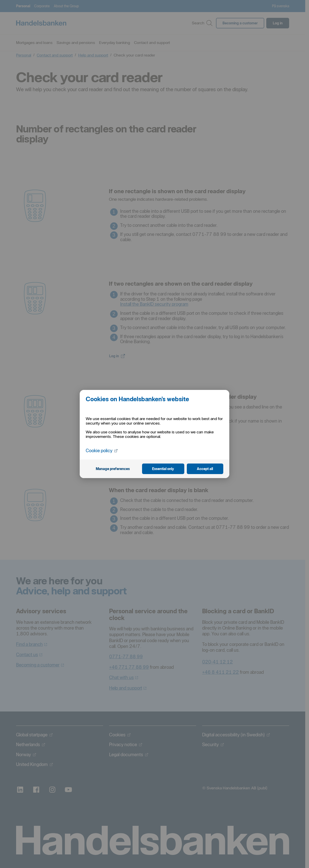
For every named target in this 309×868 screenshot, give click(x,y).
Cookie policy (102, 450)
